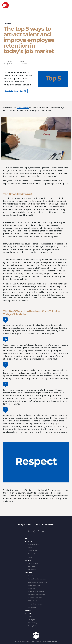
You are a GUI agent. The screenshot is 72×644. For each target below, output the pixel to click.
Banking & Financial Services (38, 582)
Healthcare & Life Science (37, 595)
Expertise (31, 576)
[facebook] (38, 531)
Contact (31, 616)
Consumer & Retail (34, 585)
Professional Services (35, 604)
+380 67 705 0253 (45, 525)
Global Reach (32, 551)
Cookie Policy (33, 623)
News (30, 557)
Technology (32, 607)
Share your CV (33, 620)
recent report (23, 108)
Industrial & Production (36, 598)
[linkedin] (29, 531)
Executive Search (34, 563)
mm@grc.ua (24, 525)
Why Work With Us (34, 544)
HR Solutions (32, 570)
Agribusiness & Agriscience (37, 579)
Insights (8, 23)
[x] (34, 531)
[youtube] (43, 531)
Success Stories (33, 554)
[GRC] (34, 5)
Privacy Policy (33, 626)
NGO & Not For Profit (35, 601)
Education (31, 588)
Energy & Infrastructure (36, 591)
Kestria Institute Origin (14, 91)
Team (30, 548)
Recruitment (32, 566)
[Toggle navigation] (68, 5)
